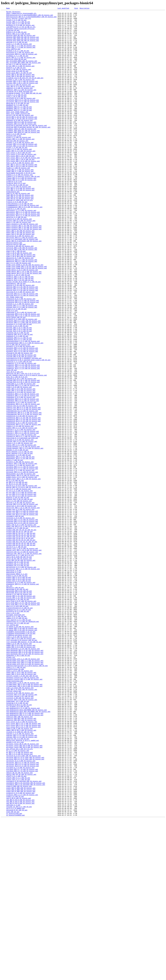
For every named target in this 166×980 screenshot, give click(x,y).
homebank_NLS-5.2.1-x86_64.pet (19, 406)
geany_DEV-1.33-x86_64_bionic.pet (20, 275)
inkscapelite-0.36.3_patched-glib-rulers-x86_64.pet (28, 430)
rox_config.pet (12, 748)
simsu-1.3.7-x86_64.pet (16, 799)
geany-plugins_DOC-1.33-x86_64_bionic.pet (24, 271)
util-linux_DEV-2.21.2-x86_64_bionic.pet (23, 866)
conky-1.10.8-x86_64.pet (16, 114)
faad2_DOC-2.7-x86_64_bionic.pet (20, 204)
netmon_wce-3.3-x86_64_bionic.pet (20, 610)
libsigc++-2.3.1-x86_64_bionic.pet (21, 514)
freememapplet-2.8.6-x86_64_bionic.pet (23, 245)
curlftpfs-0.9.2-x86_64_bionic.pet (21, 116)
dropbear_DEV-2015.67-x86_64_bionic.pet (23, 155)
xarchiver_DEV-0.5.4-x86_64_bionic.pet (23, 913)
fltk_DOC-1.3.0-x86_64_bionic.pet (20, 226)
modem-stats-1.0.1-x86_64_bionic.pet (22, 571)
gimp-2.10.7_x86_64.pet (16, 300)
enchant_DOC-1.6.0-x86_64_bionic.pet (22, 173)
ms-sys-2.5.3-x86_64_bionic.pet (20, 587)
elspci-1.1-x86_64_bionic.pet (19, 163)
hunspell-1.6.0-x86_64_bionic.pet (20, 414)
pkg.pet (9, 701)
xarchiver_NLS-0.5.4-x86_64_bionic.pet (23, 917)
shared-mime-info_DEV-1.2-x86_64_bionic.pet (25, 791)
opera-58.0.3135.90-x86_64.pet (19, 667)
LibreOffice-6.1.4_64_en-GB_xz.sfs (21, 31)
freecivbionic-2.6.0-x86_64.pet (20, 243)
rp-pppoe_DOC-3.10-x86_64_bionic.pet (22, 754)
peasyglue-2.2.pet (14, 685)
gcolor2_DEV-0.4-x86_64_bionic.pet (21, 263)
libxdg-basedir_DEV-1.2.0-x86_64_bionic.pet (25, 536)
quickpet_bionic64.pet (16, 736)
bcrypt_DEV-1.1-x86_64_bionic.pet (20, 77)
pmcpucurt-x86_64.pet (15, 703)
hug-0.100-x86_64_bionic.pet (18, 412)
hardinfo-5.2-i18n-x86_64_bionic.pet (22, 381)
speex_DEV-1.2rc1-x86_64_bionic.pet (21, 805)
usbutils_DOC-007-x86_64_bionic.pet (21, 862)
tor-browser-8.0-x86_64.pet (18, 846)
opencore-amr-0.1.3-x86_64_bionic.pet (22, 661)
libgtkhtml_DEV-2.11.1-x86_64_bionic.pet (23, 508)
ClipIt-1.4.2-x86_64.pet (16, 22)
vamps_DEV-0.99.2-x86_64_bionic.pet (21, 875)
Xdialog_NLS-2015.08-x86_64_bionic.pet (23, 47)
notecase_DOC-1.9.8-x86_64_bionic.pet (22, 624)
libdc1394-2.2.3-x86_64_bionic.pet (21, 459)
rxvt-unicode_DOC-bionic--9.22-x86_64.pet (24, 769)
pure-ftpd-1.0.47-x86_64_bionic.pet (21, 720)
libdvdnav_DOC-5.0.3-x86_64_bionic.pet (23, 479)
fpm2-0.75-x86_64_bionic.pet (18, 230)
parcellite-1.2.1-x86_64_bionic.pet (21, 679)
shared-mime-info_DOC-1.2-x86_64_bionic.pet (25, 793)
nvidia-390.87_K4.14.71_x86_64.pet (21, 638)
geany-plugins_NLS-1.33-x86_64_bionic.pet (24, 273)
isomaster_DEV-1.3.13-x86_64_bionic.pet (23, 436)
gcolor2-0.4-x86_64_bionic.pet (19, 261)
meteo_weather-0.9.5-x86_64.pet (20, 542)
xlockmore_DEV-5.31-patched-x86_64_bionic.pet (26, 938)
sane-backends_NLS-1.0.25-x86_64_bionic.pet (25, 783)
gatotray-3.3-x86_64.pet (16, 259)
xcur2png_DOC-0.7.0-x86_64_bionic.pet (22, 923)
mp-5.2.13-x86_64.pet (15, 575)
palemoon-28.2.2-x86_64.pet (18, 675)
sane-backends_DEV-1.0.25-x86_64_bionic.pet (25, 779)
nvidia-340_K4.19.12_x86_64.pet (20, 636)
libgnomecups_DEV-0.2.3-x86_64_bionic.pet (24, 493)
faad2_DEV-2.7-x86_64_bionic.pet (20, 202)
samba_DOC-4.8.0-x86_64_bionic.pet (21, 775)
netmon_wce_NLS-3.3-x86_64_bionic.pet (22, 616)
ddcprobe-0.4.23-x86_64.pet (18, 122)
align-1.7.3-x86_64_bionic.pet (19, 51)
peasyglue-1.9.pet (14, 683)
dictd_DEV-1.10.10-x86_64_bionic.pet (22, 139)
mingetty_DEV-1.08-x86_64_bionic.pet (22, 554)
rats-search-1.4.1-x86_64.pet (19, 742)
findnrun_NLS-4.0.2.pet (16, 218)
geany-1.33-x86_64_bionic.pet (19, 265)
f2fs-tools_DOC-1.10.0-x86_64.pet (20, 190)
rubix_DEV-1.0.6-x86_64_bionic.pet (21, 764)
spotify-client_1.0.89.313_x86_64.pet (22, 809)
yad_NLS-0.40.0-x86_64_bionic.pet (20, 962)
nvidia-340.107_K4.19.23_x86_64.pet (21, 634)
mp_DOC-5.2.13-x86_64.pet (17, 577)
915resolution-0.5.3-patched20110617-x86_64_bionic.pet (30, 16)
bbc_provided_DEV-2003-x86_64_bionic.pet (23, 73)
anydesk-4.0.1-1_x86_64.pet (18, 59)
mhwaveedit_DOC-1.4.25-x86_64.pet (20, 546)
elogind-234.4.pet (14, 161)
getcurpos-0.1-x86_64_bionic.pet (20, 281)
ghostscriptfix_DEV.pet (16, 292)
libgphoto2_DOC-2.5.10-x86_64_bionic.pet (23, 501)
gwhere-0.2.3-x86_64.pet (16, 369)
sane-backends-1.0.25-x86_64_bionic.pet (23, 777)
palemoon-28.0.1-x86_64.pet (18, 673)
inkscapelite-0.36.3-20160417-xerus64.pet (24, 428)
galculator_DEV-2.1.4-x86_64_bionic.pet (23, 253)
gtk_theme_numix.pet (15, 355)
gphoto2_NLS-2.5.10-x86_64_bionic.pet (22, 347)
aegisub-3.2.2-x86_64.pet (17, 49)
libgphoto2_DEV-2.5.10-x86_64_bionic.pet (23, 499)
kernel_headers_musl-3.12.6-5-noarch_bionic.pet (27, 448)
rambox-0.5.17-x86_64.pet (17, 740)
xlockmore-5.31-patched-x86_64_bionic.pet (24, 936)
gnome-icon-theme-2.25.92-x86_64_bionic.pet (25, 316)
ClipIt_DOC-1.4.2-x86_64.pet (18, 24)
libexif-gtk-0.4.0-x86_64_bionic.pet (22, 485)
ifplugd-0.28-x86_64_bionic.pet (20, 422)
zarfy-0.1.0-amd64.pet (16, 968)
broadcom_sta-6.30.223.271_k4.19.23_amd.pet (25, 92)
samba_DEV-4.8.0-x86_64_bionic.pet (21, 773)
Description (84, 8)
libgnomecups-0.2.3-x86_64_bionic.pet (22, 491)
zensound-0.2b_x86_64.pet (17, 970)
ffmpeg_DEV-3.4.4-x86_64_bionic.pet (21, 212)
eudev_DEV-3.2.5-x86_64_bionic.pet (21, 179)
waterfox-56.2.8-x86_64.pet (18, 885)
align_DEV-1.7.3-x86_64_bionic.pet (21, 53)
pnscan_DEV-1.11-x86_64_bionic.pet (21, 714)
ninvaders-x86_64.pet (15, 618)
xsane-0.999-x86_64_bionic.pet (19, 942)
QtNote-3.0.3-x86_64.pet (16, 37)
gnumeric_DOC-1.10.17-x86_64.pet (20, 332)
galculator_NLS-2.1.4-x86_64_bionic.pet (23, 257)
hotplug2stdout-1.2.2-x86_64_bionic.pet (23, 408)
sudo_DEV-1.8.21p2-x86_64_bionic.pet (22, 826)
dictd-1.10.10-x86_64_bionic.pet (20, 137)
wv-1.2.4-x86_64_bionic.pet (18, 899)
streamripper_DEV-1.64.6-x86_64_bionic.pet (24, 820)
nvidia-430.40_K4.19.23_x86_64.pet (21, 650)
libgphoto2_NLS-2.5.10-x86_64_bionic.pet (23, 504)
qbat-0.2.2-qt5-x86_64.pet (17, 726)
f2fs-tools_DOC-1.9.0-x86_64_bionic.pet (23, 192)
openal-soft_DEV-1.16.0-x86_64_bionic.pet (24, 658)
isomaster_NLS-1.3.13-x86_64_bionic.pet (23, 440)
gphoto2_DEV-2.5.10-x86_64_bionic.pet (22, 342)
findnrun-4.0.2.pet (14, 216)
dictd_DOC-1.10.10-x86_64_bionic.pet (22, 141)
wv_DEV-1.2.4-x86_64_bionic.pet (20, 901)
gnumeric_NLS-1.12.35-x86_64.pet (20, 334)
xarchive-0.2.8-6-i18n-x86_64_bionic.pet (23, 905)
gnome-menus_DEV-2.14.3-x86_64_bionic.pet (24, 324)
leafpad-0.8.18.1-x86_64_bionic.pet (21, 453)
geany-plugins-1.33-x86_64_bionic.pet (22, 267)
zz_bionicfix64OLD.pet (16, 976)
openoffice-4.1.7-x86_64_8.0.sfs (20, 665)
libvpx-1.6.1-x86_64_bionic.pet (20, 530)
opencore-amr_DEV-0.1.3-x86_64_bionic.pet (24, 663)
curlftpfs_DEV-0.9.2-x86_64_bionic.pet (23, 118)
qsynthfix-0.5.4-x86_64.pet (18, 732)
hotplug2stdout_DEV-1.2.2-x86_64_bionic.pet (25, 410)
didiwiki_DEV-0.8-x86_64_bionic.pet (21, 145)
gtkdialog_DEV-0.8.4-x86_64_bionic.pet (23, 359)
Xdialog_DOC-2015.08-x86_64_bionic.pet (23, 45)
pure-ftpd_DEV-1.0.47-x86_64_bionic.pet (23, 722)
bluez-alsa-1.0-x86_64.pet (17, 84)
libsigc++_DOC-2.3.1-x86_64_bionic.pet (23, 518)
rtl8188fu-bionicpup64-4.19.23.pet (21, 756)
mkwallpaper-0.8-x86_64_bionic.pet (21, 567)
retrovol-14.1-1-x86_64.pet (18, 746)
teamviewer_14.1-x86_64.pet (18, 840)
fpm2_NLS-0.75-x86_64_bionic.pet (20, 236)
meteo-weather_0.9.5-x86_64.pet (20, 540)
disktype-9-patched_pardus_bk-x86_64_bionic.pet (27, 149)
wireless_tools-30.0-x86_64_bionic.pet (23, 891)
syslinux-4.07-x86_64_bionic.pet (20, 830)
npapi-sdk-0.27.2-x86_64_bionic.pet (21, 628)
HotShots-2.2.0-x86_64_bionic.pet (20, 29)
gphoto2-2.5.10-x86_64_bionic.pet (20, 340)
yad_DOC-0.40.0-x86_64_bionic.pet (20, 960)
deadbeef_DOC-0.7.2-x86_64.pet (19, 128)
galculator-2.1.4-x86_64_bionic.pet (21, 251)
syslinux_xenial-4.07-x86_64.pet (20, 834)
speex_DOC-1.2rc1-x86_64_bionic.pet (21, 807)
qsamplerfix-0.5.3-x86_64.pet (19, 730)
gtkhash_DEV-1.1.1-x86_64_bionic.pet (22, 365)
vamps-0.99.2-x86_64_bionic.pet (20, 873)
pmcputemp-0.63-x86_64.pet (17, 705)
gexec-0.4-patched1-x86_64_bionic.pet (22, 285)
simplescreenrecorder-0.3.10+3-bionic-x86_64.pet (27, 797)
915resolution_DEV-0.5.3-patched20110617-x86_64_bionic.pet (31, 18)
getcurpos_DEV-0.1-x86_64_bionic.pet (22, 283)
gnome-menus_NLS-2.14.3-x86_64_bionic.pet (24, 326)
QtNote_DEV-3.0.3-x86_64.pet (18, 39)
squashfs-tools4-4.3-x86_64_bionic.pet (23, 811)
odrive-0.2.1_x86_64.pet (16, 654)
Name (8, 8)
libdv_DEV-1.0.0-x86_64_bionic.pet (21, 465)
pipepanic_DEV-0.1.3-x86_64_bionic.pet (23, 699)
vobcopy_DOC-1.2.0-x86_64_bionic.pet (22, 883)
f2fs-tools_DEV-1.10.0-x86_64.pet (20, 186)
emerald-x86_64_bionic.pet (17, 167)
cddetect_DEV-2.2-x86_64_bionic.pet (21, 106)
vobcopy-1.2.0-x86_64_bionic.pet (20, 879)
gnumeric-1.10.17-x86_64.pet (18, 328)
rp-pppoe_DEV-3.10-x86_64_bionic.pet (22, 752)
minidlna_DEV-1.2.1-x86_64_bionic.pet (22, 559)
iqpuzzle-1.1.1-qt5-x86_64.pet (19, 432)
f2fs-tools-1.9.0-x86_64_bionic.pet (21, 183)
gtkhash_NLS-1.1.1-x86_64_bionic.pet (22, 367)
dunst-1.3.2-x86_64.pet (16, 159)
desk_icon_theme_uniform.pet (18, 135)
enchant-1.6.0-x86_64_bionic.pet (20, 169)
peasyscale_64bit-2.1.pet (17, 687)
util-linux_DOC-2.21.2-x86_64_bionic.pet (23, 868)
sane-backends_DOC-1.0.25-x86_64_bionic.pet (25, 781)
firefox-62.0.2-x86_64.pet (17, 220)
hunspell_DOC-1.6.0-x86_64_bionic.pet (22, 418)
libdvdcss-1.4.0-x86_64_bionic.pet (21, 469)
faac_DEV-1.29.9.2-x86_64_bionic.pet (22, 196)
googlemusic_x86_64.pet (16, 338)
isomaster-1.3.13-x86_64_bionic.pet (21, 434)
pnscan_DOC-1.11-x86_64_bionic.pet (21, 716)
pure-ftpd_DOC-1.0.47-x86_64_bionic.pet (23, 724)
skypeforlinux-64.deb (15, 801)
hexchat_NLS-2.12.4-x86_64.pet (19, 395)
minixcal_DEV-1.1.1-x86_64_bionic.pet (22, 565)
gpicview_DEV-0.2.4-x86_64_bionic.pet (22, 351)
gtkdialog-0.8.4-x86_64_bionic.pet (21, 357)
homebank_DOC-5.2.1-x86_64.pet (19, 404)
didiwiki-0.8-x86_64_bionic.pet (20, 143)
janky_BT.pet (12, 442)
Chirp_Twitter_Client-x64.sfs (19, 20)
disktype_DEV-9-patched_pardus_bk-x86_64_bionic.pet (28, 151)
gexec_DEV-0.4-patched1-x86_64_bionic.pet (24, 287)
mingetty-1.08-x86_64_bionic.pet (20, 552)
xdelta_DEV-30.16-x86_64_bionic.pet (21, 928)
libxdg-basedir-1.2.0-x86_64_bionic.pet (23, 534)
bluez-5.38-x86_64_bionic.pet (19, 82)
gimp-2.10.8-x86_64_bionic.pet (19, 302)
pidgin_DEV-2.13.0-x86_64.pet (19, 691)
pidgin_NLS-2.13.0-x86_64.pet (19, 695)
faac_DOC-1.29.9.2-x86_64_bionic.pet (22, 198)
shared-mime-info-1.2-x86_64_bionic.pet (23, 789)
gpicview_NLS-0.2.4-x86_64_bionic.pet (22, 353)
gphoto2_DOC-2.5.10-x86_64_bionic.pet (22, 345)
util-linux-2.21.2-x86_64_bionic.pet (22, 864)
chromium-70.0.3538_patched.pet (20, 108)
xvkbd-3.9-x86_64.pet (15, 954)
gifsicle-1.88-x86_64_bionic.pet (20, 294)
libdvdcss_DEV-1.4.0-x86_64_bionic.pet (23, 471)
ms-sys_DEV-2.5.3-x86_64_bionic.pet (21, 589)
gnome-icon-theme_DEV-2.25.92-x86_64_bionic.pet (27, 318)
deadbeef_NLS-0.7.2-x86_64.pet (19, 130)
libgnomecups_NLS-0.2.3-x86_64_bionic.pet (24, 495)
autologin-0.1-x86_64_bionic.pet (20, 61)
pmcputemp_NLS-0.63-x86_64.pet (19, 709)
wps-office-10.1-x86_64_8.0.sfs (20, 897)
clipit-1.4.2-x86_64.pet (16, 112)
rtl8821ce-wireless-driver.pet (19, 760)
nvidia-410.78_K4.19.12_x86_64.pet (21, 642)
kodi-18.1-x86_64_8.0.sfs (17, 451)
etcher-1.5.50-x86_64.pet (17, 175)
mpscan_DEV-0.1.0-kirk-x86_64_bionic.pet (23, 583)
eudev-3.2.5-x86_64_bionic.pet (19, 177)
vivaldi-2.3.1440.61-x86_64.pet (20, 877)
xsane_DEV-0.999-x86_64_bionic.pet (21, 944)
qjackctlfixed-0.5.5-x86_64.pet (20, 728)
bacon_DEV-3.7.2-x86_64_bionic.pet (21, 67)
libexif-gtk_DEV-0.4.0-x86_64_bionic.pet (23, 487)
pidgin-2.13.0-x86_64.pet (17, 689)
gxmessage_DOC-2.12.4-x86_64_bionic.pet (23, 377)
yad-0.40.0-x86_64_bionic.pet (19, 956)
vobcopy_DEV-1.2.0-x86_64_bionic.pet (22, 881)
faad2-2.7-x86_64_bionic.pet (18, 200)
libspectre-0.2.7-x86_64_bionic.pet (21, 520)
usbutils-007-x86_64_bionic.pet (20, 858)
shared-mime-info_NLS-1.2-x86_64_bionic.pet (25, 795)
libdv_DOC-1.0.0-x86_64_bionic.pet (21, 467)
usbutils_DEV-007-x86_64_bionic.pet (21, 860)
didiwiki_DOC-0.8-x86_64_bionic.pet (21, 147)
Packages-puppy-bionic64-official (20, 33)
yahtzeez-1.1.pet (13, 964)
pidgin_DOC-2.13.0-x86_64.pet (19, 693)
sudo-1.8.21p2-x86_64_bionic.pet (20, 824)
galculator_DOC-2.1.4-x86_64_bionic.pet (23, 255)
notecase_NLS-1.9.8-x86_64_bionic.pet (22, 626)
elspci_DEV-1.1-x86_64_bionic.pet (20, 165)
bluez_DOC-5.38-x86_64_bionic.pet (20, 90)
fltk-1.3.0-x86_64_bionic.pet (19, 222)
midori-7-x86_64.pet (15, 550)
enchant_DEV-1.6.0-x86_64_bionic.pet (22, 171)
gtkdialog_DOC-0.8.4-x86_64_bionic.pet (23, 361)
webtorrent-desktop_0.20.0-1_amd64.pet (23, 887)
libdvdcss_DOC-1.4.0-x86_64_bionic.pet (23, 473)
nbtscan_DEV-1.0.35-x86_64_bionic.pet (22, 603)
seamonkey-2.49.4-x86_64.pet (18, 785)
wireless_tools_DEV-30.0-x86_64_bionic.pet (24, 893)
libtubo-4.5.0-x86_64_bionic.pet (20, 526)
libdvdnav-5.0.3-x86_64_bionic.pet (21, 475)
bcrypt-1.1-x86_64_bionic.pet (19, 75)
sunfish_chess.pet (14, 828)
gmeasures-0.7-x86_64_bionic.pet (20, 308)
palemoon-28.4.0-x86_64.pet (18, 677)
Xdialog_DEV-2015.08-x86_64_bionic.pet (23, 43)
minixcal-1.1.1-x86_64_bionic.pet (20, 563)
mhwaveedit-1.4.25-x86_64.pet (19, 544)
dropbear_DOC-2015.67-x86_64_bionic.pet (23, 157)
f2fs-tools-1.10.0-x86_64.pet (19, 181)
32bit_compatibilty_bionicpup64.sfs (21, 14)
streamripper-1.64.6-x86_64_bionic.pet (23, 817)
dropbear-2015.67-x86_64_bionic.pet (21, 153)
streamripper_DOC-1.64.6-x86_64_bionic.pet (24, 822)
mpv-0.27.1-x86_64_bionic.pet (19, 585)
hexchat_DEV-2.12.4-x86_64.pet (19, 391)
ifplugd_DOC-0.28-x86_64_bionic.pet (21, 426)
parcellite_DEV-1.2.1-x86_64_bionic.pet (23, 681)
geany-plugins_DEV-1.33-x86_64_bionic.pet (24, 269)
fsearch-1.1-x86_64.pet (16, 249)
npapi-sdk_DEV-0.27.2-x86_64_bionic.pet (23, 630)
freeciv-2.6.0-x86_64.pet (17, 241)
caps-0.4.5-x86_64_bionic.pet (19, 100)
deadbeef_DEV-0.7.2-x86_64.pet (19, 126)
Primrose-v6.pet (13, 35)
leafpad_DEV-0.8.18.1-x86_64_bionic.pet (23, 455)
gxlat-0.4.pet (12, 371)
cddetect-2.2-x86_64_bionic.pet (20, 104)
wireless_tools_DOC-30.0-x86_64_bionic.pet (24, 895)
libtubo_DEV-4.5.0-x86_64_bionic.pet (22, 528)
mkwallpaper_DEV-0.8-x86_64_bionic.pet (23, 569)
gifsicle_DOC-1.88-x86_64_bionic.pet (22, 298)
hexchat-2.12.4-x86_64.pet (17, 389)
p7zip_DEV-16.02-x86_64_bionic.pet (21, 671)
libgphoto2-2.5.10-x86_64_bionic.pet (22, 497)
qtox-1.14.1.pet (13, 734)
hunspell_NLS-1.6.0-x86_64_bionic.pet (22, 420)
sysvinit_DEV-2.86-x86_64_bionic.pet (22, 838)
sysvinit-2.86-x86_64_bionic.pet (20, 836)
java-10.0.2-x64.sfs (15, 444)
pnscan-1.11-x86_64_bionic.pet (19, 711)
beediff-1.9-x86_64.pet (16, 80)
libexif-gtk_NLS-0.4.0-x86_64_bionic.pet (23, 489)
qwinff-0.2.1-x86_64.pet (16, 738)
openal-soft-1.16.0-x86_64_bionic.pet (22, 656)
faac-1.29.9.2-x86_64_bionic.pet (20, 194)
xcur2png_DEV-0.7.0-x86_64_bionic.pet (22, 921)
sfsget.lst (11, 787)
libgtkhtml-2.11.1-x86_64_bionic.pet (22, 506)
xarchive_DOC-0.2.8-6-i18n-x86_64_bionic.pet (25, 909)
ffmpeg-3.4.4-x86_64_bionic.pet (20, 208)
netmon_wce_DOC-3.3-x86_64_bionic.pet (22, 614)
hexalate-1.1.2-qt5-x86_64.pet (19, 387)
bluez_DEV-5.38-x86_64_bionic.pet (20, 88)
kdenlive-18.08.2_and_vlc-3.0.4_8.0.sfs (23, 446)
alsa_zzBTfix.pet (13, 57)
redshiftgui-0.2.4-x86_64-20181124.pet (23, 744)
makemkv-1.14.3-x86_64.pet (17, 538)
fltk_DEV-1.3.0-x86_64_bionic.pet (20, 224)
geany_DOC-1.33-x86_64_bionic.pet (20, 277)
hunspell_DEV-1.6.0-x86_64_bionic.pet (22, 416)
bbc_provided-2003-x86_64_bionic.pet (22, 71)
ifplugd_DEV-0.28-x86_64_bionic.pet (21, 424)
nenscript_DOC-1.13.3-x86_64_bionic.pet (23, 608)
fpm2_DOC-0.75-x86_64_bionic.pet (20, 234)
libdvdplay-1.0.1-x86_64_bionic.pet (21, 481)
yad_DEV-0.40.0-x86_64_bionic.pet (20, 958)
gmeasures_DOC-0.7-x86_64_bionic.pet (22, 312)
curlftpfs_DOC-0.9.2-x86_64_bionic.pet (23, 120)
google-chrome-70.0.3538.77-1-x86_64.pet (23, 336)
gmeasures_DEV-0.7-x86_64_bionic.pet (22, 310)
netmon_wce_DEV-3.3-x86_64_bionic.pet (22, 612)
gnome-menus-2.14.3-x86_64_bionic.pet (22, 322)
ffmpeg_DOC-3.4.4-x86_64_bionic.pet (21, 214)
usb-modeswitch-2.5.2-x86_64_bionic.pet (23, 848)
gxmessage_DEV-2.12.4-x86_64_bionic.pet (23, 375)
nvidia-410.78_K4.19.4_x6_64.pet (20, 644)
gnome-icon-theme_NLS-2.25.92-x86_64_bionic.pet (27, 320)
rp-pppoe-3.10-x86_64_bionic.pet (20, 750)
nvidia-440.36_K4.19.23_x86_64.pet (21, 652)
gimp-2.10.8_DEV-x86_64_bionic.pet (21, 304)
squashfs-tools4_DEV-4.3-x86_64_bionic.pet (24, 813)
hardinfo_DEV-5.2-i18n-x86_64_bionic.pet (23, 383)
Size (76, 8)
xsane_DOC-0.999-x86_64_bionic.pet (21, 946)
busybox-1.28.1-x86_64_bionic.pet (20, 94)
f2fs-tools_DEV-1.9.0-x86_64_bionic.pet (23, 188)
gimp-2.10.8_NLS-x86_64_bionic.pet (21, 306)
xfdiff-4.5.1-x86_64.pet (16, 930)
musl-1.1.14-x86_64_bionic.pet (19, 599)
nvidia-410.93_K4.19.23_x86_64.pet (21, 646)
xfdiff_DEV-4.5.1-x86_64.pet (18, 932)
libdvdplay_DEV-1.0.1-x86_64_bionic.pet (23, 483)
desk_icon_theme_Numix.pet (17, 133)
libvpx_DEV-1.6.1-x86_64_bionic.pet (21, 532)
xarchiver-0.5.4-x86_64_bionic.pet (21, 911)
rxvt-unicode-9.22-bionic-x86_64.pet (22, 767)
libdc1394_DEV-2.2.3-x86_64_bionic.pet (23, 461)
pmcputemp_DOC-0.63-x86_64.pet (19, 707)
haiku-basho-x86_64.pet (16, 379)
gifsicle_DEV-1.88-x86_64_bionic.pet (22, 296)
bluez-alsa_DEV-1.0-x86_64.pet (19, 86)
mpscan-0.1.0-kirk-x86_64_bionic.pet (22, 581)
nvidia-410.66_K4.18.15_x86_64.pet (21, 640)
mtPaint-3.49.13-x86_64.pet (18, 595)
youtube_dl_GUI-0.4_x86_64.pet (19, 966)
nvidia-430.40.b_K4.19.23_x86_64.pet (22, 648)
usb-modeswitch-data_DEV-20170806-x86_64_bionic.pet (28, 852)
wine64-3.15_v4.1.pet (15, 889)
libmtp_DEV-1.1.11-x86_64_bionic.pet (22, 512)
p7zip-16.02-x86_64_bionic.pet (19, 669)
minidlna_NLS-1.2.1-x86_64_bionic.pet (22, 561)
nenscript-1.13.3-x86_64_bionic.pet (21, 605)
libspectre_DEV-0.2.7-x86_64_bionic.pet (23, 522)
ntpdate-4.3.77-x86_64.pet (17, 632)
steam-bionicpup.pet (15, 815)
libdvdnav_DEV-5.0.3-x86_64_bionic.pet (23, 477)
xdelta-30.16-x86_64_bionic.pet (20, 926)
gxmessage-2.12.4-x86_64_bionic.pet (21, 373)
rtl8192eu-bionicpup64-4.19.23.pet (21, 758)
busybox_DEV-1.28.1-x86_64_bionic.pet (22, 96)
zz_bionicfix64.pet (14, 974)
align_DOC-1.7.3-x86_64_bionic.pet (21, 55)
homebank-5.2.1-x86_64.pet (17, 402)
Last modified (63, 8)
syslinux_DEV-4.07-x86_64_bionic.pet (22, 832)
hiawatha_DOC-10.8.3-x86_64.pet (20, 400)
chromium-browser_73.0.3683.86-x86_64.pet (24, 110)
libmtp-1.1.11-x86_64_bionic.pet (20, 510)
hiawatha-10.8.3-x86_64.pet (18, 398)
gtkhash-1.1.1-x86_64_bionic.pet (20, 363)
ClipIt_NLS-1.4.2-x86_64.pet (18, 27)
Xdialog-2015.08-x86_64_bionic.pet (21, 41)
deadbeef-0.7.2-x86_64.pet (17, 124)
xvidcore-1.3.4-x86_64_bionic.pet (20, 950)
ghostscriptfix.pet (14, 289)
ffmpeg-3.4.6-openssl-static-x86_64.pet (23, 210)
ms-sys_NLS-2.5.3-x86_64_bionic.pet (21, 593)
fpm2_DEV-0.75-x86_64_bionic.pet (20, 232)
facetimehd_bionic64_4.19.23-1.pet (21, 206)
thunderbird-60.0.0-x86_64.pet (19, 844)
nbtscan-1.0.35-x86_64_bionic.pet (20, 601)
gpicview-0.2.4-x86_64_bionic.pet (20, 349)
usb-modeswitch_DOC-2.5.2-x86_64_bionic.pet (25, 856)
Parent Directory (13, 12)
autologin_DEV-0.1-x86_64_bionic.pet (22, 63)
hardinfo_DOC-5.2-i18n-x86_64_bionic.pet (23, 385)
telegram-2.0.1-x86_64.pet (17, 842)
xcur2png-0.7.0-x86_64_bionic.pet (20, 919)
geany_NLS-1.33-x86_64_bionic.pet (20, 279)
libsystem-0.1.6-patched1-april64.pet (22, 524)
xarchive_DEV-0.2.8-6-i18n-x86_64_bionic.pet (25, 907)
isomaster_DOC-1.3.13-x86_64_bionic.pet (23, 438)
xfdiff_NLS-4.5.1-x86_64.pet (18, 934)
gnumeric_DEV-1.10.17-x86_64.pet (20, 330)
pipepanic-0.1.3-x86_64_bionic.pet (21, 697)
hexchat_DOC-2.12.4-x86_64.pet (19, 393)
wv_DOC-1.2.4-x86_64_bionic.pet (20, 903)
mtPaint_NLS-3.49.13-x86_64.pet (20, 597)
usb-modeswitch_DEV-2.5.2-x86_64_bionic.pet (25, 854)
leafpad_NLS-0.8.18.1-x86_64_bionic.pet (23, 457)
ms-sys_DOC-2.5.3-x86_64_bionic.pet (21, 591)
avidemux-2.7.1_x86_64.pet (17, 65)
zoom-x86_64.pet (13, 972)
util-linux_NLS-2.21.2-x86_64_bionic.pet (23, 870)
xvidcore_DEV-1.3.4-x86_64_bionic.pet (22, 952)
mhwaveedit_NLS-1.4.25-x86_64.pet (20, 548)
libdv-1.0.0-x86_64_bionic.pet (19, 463)
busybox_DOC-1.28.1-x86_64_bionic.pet (22, 98)
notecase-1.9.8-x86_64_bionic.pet (20, 620)
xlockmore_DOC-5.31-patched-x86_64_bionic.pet (26, 940)
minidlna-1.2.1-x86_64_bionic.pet (20, 557)
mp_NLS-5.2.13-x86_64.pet (17, 579)
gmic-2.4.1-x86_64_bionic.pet (19, 314)
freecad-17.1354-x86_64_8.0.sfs (20, 239)
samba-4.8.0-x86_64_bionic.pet (19, 771)
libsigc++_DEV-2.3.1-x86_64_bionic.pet (23, 516)
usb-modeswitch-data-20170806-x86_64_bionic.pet (27, 850)
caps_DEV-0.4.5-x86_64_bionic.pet (20, 102)
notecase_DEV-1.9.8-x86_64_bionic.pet (22, 622)
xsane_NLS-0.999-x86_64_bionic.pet (21, 948)
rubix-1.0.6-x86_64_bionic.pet (19, 762)
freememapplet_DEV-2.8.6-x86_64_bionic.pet (24, 247)
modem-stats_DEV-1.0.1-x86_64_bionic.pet (23, 573)
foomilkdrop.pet (13, 228)
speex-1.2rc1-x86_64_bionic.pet (20, 803)
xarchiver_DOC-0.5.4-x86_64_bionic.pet (23, 915)
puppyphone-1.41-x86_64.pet (18, 718)
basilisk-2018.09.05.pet (16, 69)
